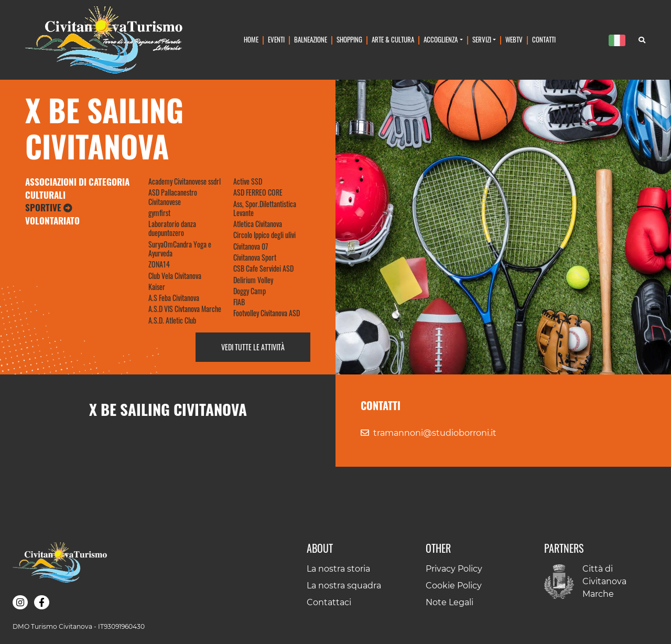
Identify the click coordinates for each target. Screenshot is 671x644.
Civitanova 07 (251, 246)
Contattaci (329, 602)
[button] (20, 602)
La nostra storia (338, 569)
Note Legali (450, 602)
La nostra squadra (344, 586)
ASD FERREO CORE (258, 192)
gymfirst (159, 213)
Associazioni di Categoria (77, 182)
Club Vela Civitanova (175, 276)
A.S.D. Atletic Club (172, 320)
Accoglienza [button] (441, 40)
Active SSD (248, 181)
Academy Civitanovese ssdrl (185, 181)
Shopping (349, 40)
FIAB (239, 302)
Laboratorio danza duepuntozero (172, 228)
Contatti (544, 40)
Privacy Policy (454, 569)
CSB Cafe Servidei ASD (263, 268)
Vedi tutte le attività (253, 347)
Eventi (276, 40)
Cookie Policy (454, 586)
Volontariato (52, 221)
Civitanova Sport (255, 257)
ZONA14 (159, 264)
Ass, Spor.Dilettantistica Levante (265, 208)
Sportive (49, 207)
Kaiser (157, 287)
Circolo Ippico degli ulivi (264, 235)
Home (251, 40)
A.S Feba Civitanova (174, 298)
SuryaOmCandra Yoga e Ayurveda (180, 249)
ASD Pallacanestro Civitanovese (173, 197)
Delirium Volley (253, 280)
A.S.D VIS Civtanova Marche (185, 309)
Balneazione (311, 40)
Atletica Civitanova (258, 224)
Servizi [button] (482, 40)
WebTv (514, 40)
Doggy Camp (250, 291)
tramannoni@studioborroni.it (435, 433)
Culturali (45, 195)
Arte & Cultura (393, 40)
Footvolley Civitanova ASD (267, 313)
